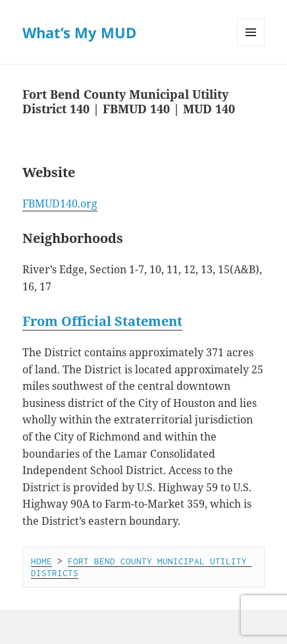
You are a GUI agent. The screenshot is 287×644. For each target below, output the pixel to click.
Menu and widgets (251, 46)
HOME (41, 561)
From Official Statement (102, 321)
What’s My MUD (79, 32)
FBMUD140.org (60, 203)
